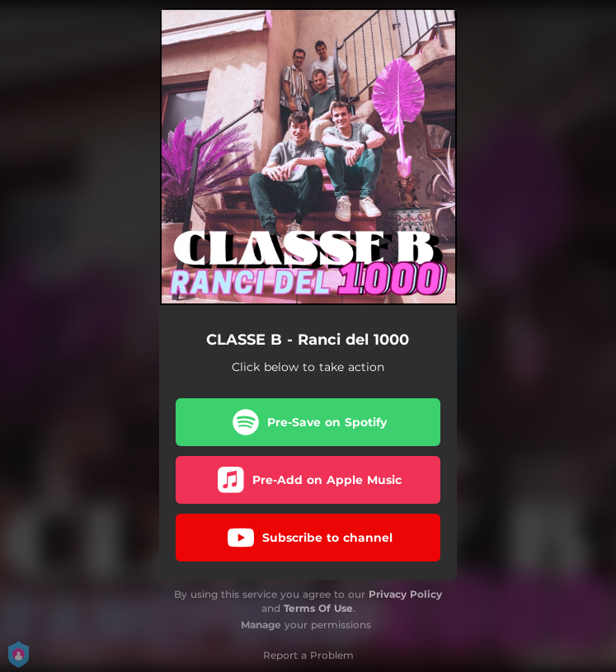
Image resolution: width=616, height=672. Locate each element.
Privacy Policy (405, 594)
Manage (261, 625)
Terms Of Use (318, 608)
